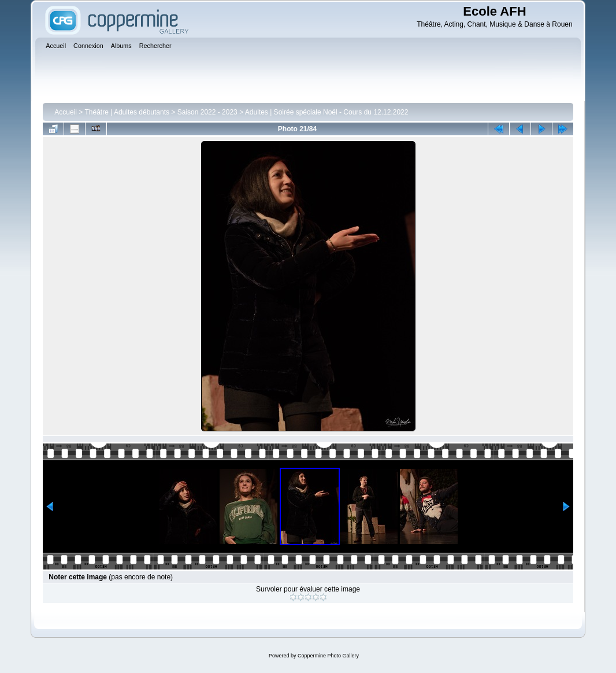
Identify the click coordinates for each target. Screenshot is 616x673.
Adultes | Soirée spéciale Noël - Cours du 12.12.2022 (327, 112)
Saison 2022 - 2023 (207, 112)
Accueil (66, 112)
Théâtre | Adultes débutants (127, 112)
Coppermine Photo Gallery (328, 656)
